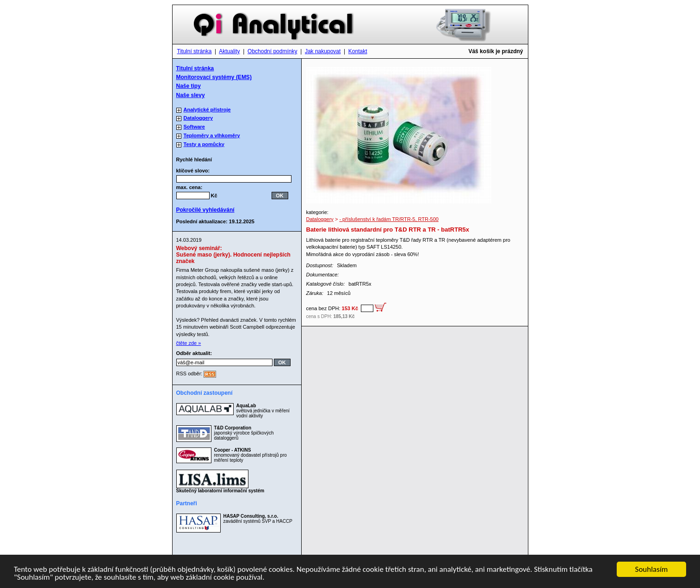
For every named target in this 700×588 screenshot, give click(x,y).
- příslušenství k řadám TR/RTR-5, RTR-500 (389, 219)
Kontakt (358, 51)
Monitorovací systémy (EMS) (214, 77)
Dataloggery (320, 219)
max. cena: (189, 187)
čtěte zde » (189, 343)
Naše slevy (191, 95)
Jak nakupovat (323, 51)
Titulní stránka (195, 51)
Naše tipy (189, 86)
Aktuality (229, 51)
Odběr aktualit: (194, 353)
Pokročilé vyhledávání (205, 210)
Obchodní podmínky (272, 51)
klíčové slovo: (196, 171)
